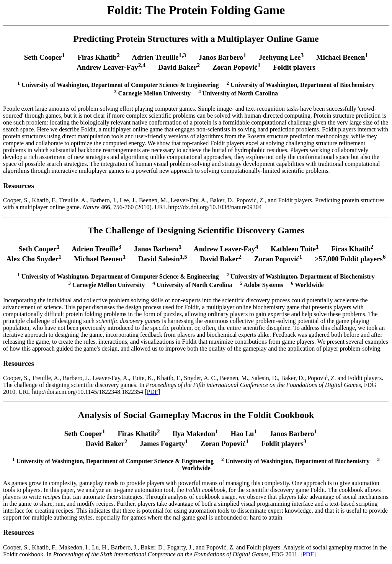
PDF (152, 392)
